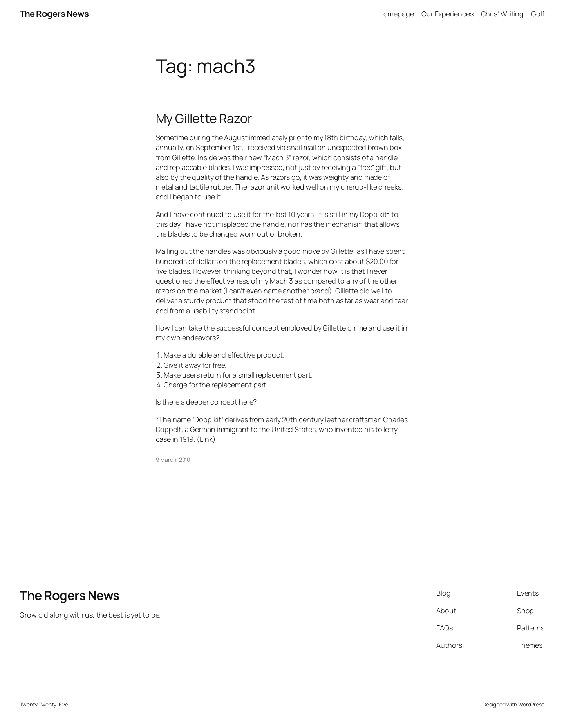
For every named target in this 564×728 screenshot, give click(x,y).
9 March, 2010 (173, 460)
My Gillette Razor (204, 118)
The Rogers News (54, 14)
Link (206, 439)
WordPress (531, 704)
